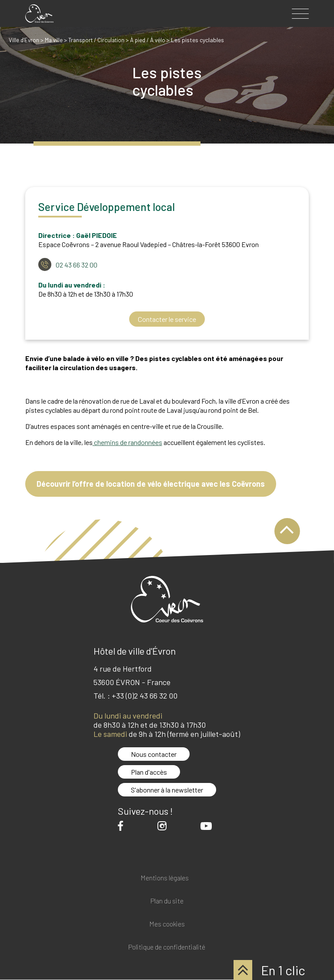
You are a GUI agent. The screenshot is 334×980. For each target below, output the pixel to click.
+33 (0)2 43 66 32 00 (145, 696)
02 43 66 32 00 (77, 265)
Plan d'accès (149, 772)
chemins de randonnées (127, 443)
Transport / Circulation (100, 40)
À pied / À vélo (155, 40)
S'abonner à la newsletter (167, 790)
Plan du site (167, 901)
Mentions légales (165, 878)
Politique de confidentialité (167, 948)
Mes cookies (167, 925)
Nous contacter (154, 754)
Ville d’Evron (24, 40)
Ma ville (55, 40)
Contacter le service (167, 319)
